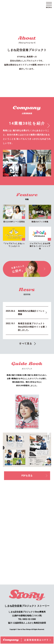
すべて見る (26, 344)
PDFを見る (34, 476)
